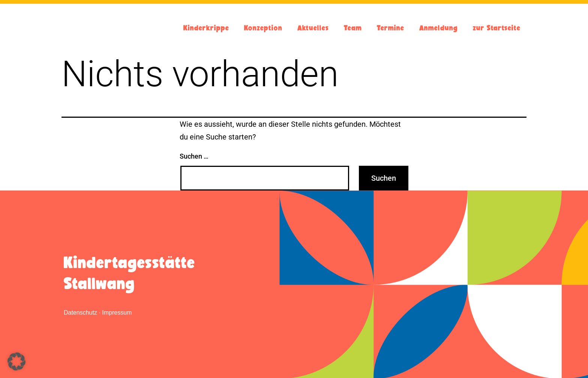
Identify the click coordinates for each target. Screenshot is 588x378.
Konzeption (263, 28)
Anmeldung (439, 28)
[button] (16, 361)
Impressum (117, 313)
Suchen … (194, 156)
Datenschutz (80, 313)
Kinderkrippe (206, 28)
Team (353, 28)
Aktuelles (313, 28)
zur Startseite (497, 28)
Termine (391, 28)
